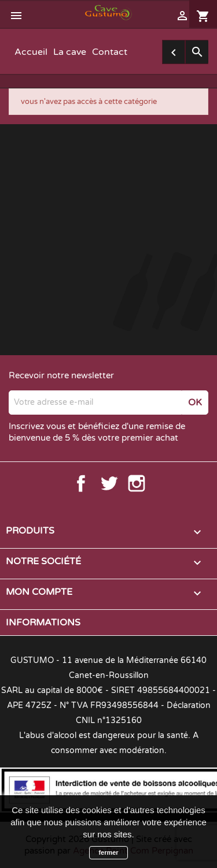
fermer (108, 852)
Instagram (137, 483)
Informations (43, 623)
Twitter (109, 483)
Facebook (81, 483)
